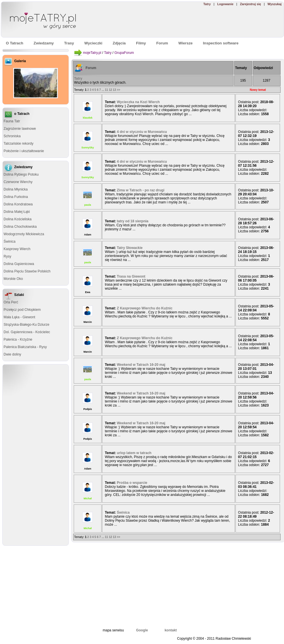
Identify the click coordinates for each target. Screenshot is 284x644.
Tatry (207, 4)
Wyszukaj (274, 4)
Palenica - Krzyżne (18, 339)
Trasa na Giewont (131, 276)
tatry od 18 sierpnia (133, 221)
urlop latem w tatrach (134, 453)
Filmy (141, 43)
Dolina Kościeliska (18, 219)
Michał (87, 498)
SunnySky (88, 148)
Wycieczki (93, 43)
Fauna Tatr (12, 121)
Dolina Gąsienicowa (19, 264)
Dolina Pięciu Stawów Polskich (27, 271)
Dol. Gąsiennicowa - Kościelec (27, 332)
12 (110, 90)
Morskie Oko (13, 279)
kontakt (171, 630)
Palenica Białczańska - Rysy (25, 347)
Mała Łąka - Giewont (20, 317)
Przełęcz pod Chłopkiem (22, 310)
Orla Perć (11, 302)
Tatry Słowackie (130, 248)
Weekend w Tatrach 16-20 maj (141, 365)
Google (142, 630)
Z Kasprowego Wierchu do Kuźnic (145, 308)
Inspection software (221, 43)
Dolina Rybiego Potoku (21, 174)
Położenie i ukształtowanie (24, 151)
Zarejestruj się (250, 4)
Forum (91, 68)
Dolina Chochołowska (20, 227)
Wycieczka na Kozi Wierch (138, 102)
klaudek (88, 118)
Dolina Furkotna (16, 197)
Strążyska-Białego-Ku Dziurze (27, 325)
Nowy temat (258, 90)
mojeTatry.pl (92, 53)
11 (106, 90)
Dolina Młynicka (16, 189)
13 (114, 90)
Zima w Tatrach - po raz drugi (141, 190)
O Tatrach (15, 43)
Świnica (10, 242)
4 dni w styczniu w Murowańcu (142, 132)
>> (118, 90)
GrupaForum (124, 53)
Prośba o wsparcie (132, 483)
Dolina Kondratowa (18, 204)
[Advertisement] (36, 455)
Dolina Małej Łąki (17, 212)
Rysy (8, 256)
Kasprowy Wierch (17, 249)
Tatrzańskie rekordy (19, 144)
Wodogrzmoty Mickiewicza (24, 234)
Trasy (69, 43)
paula (88, 205)
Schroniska (12, 136)
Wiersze (186, 43)
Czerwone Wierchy (18, 182)
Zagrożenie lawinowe (20, 129)
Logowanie (225, 4)
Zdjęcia (119, 43)
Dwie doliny (12, 354)
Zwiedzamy (44, 43)
